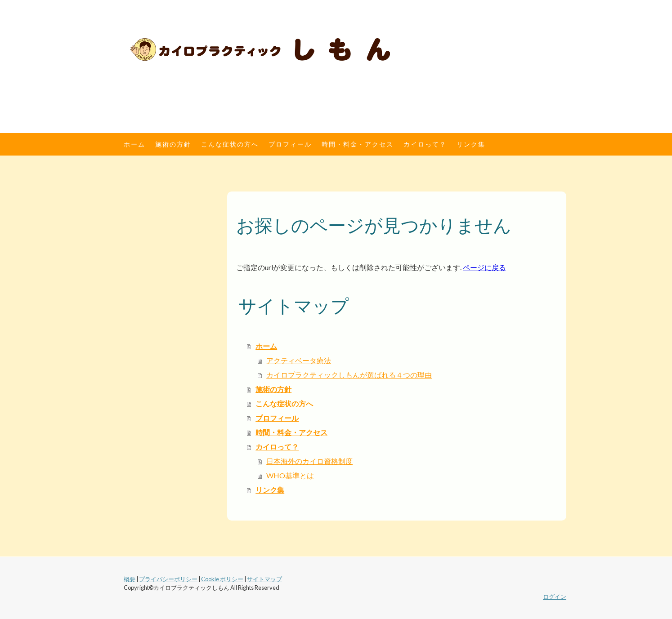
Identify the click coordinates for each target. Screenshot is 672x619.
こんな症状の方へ (230, 144)
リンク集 (471, 144)
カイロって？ (425, 144)
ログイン (555, 597)
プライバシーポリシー (168, 579)
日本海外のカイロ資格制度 (309, 461)
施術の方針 (173, 144)
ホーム (134, 144)
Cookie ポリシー (222, 579)
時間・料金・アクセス (358, 144)
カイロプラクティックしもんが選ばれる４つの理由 (349, 375)
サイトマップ (264, 579)
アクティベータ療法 (299, 360)
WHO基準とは (290, 475)
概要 (130, 579)
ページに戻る (484, 267)
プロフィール (290, 144)
